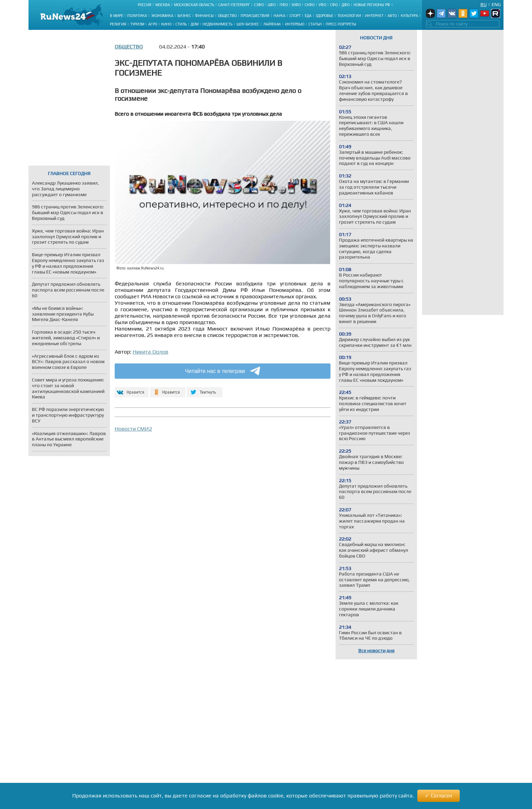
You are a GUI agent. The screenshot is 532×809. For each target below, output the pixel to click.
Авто (392, 16)
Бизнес (184, 16)
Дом (195, 24)
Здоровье (324, 16)
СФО (334, 5)
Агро (153, 24)
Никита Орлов (150, 352)
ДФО (346, 5)
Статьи (315, 24)
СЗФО (259, 5)
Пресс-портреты (341, 24)
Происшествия (255, 16)
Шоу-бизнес (248, 24)
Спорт (295, 16)
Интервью (295, 24)
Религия (118, 24)
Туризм (137, 24)
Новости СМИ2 (133, 429)
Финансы (204, 16)
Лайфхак (272, 24)
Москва (163, 5)
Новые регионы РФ (372, 5)
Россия (145, 5)
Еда (308, 16)
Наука (279, 16)
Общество (227, 16)
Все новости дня (376, 651)
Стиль (181, 24)
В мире (117, 16)
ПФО (284, 5)
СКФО (310, 5)
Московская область (194, 5)
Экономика (162, 16)
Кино (166, 24)
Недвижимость (217, 24)
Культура (409, 16)
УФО (322, 5)
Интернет (374, 16)
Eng (496, 4)
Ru (483, 4)
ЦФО (272, 5)
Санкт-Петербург (234, 5)
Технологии (349, 16)
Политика (137, 16)
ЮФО (296, 5)
